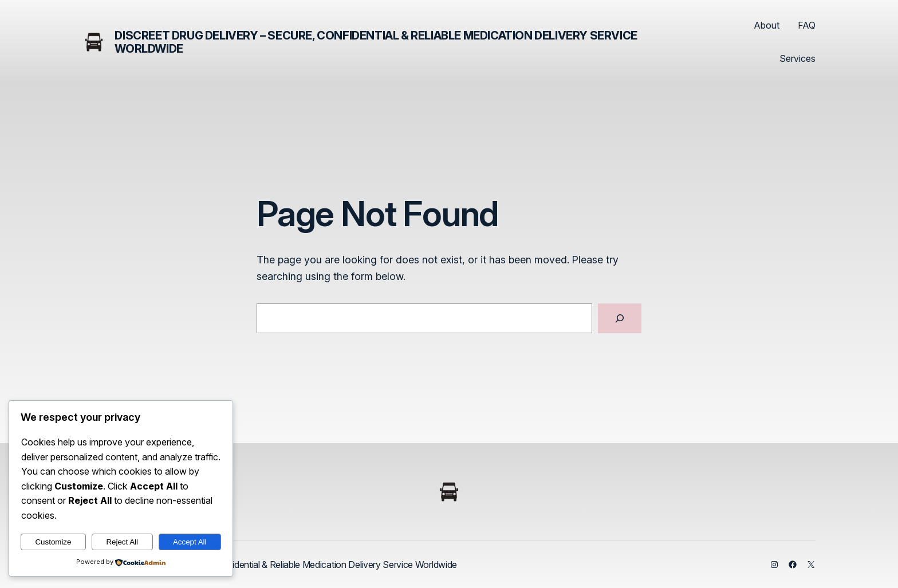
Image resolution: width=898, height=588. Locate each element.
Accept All (190, 542)
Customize (53, 542)
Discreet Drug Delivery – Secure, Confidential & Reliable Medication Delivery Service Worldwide (376, 42)
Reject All (122, 542)
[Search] (620, 318)
